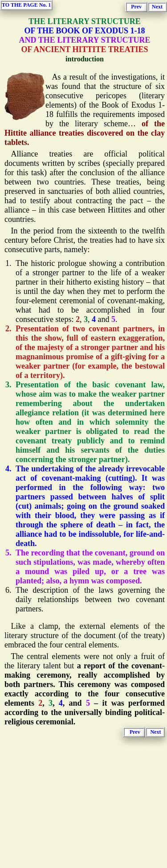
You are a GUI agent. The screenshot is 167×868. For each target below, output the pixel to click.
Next (157, 7)
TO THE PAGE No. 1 (26, 5)
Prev (136, 7)
